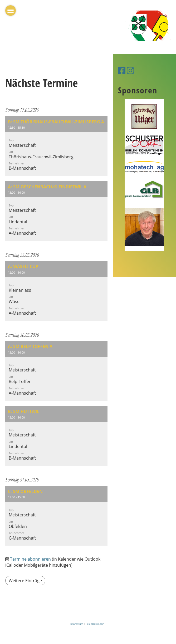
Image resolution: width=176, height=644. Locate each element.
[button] (56, 146)
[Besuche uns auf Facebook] (122, 70)
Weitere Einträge (25, 581)
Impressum (77, 624)
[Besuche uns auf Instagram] (130, 70)
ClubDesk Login (96, 624)
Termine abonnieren (30, 559)
